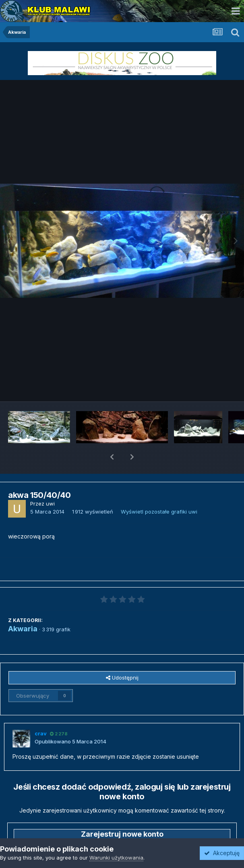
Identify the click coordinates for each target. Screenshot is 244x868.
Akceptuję (222, 853)
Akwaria (23, 608)
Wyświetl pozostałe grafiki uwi (159, 491)
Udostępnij (122, 657)
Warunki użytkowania (116, 858)
